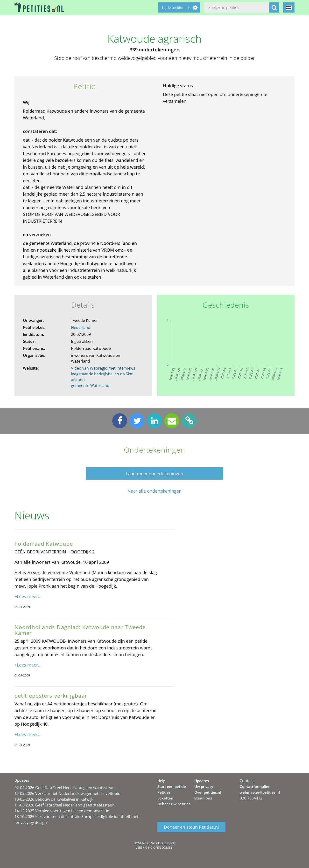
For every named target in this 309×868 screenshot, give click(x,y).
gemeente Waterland (90, 386)
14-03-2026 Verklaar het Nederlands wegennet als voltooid (67, 793)
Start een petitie (172, 786)
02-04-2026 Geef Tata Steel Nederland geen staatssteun (65, 788)
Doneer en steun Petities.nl (191, 827)
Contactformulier (255, 786)
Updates (202, 781)
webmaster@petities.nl (260, 792)
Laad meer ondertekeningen (155, 474)
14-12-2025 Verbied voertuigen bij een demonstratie (62, 811)
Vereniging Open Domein (154, 848)
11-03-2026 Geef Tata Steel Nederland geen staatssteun (65, 805)
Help (161, 781)
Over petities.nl (208, 792)
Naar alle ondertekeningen (154, 491)
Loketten (165, 798)
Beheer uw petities (174, 804)
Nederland (81, 327)
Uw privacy (204, 786)
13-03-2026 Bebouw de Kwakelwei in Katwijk (54, 799)
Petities (164, 792)
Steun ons (203, 798)
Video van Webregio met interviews (103, 368)
